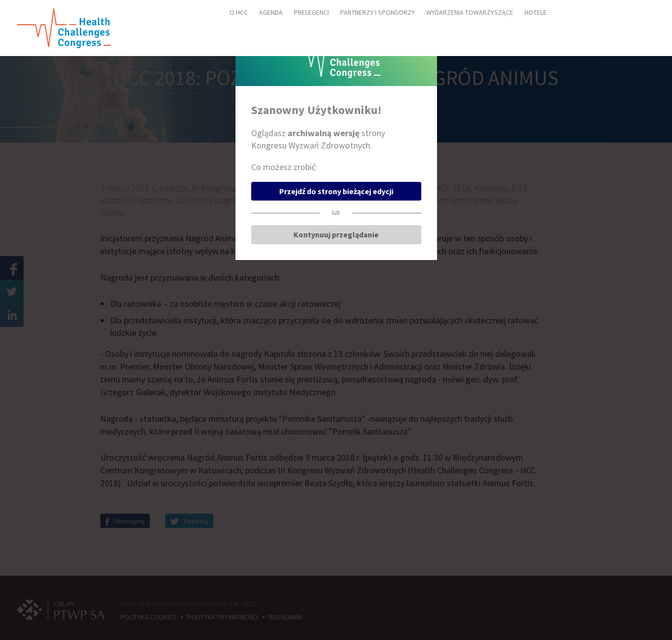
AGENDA (271, 12)
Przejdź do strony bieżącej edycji (336, 191)
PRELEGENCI (311, 12)
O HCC (239, 12)
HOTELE (536, 12)
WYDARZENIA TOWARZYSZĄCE (470, 12)
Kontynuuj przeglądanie (336, 234)
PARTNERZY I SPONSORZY (378, 12)
